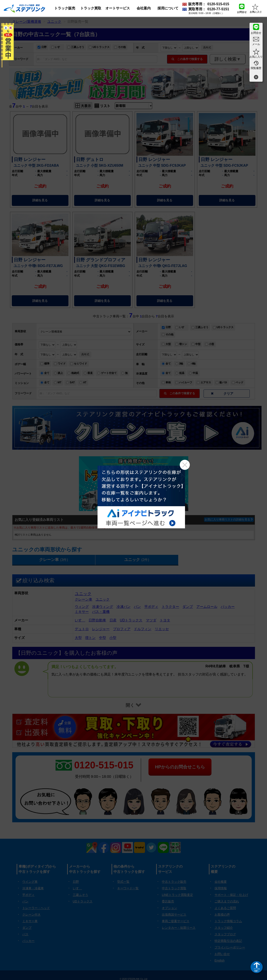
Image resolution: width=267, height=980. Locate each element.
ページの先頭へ (257, 970)
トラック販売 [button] (65, 8)
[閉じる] (256, 78)
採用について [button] (168, 8)
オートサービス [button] (118, 8)
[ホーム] (24, 8)
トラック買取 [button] (91, 8)
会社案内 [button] (144, 8)
